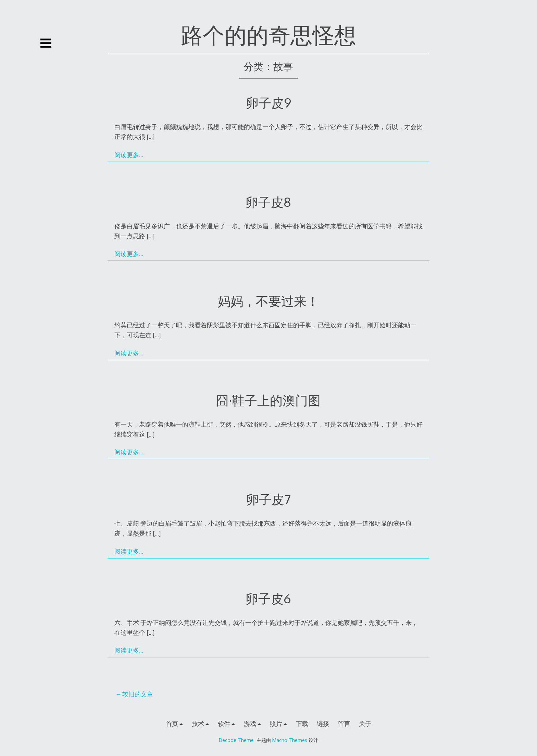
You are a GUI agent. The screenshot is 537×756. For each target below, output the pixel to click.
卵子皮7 (268, 499)
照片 (276, 723)
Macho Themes (290, 740)
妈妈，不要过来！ (268, 301)
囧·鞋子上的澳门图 (268, 400)
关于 (365, 723)
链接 (323, 723)
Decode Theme (236, 740)
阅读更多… (129, 155)
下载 (302, 723)
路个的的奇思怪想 (268, 34)
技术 (198, 723)
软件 (224, 723)
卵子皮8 (268, 202)
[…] (151, 137)
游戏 (250, 723)
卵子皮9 (268, 103)
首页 (172, 723)
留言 (344, 723)
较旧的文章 (138, 694)
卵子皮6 (268, 598)
